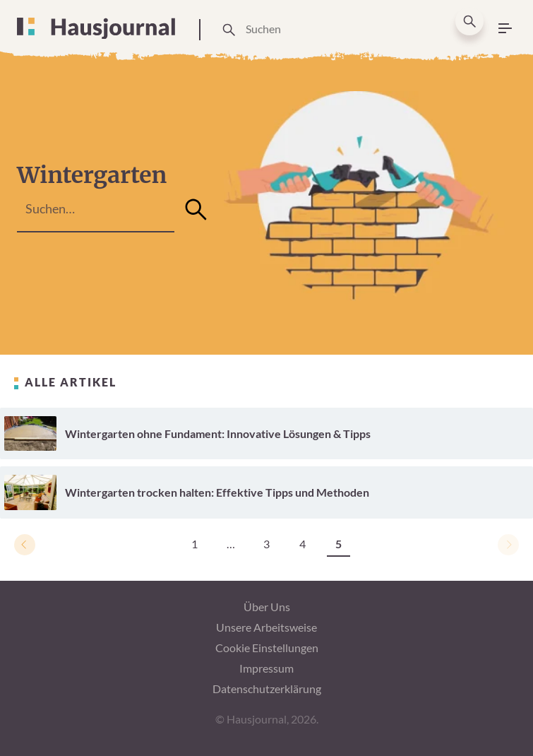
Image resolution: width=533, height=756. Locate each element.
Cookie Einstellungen (267, 648)
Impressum (266, 668)
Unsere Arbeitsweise (266, 627)
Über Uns (267, 607)
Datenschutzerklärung (267, 689)
